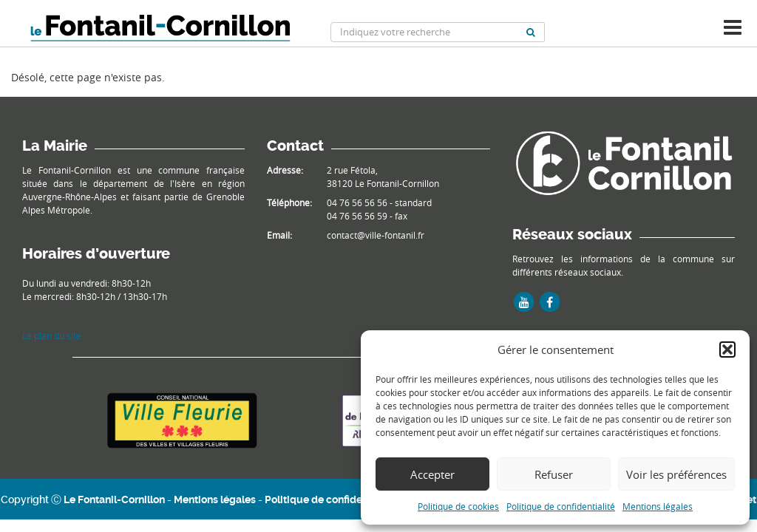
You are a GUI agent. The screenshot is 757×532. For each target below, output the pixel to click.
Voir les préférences (676, 474)
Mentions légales (658, 506)
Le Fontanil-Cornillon (114, 499)
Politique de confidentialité (561, 506)
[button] (727, 349)
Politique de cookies (458, 506)
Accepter (432, 474)
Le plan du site (52, 335)
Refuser (554, 474)
